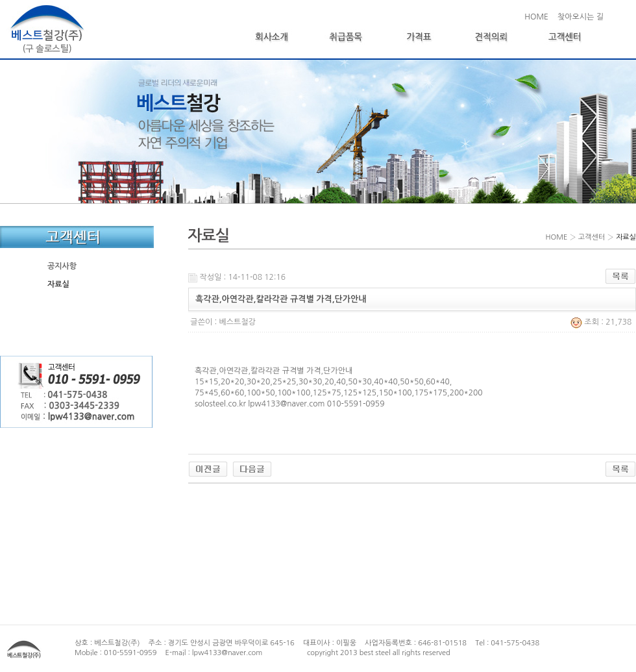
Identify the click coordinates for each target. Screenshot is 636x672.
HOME (536, 17)
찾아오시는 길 (581, 17)
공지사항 (62, 266)
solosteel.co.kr (220, 404)
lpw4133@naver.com (286, 404)
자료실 (58, 284)
